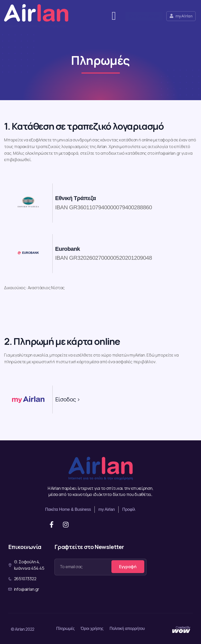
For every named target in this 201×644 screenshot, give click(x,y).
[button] (114, 16)
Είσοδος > (68, 399)
